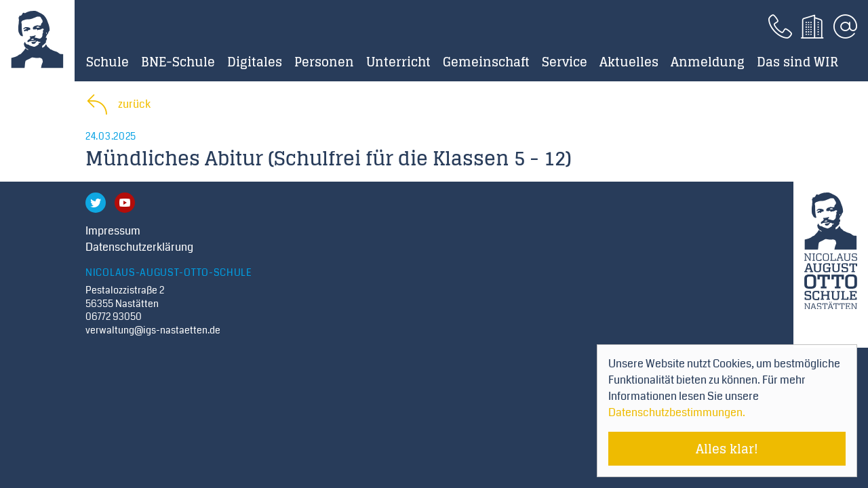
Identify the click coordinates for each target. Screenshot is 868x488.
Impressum (113, 231)
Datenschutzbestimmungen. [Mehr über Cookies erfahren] (677, 412)
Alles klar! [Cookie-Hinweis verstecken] (727, 449)
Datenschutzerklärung (139, 247)
